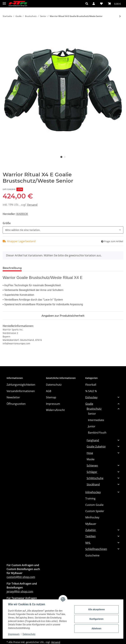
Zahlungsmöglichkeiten (21, 385)
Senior (92, 414)
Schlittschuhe (95, 478)
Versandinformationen (21, 391)
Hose (90, 453)
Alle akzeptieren (96, 609)
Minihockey (92, 517)
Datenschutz (54, 385)
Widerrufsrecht (55, 410)
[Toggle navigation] (4, 2)
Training (90, 498)
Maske (91, 459)
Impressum (53, 404)
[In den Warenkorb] (5, 27)
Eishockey (91, 397)
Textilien (90, 536)
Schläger (92, 472)
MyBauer (91, 524)
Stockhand (93, 484)
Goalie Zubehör (96, 447)
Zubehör (91, 530)
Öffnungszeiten (16, 404)
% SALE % (91, 391)
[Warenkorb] (114, 4)
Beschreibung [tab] (12, 268)
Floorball (91, 385)
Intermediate (96, 420)
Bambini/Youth (97, 433)
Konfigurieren (96, 619)
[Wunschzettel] (101, 4)
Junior (92, 426)
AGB (49, 391)
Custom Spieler (95, 511)
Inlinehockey (93, 492)
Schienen (92, 466)
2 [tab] (65, 157)
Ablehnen (96, 629)
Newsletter (13, 397)
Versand (32, 205)
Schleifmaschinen (96, 549)
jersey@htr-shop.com (20, 591)
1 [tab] (61, 157)
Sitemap (51, 397)
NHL (88, 543)
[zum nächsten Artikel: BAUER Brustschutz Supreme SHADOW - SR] (120, 16)
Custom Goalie (94, 505)
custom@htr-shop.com (21, 577)
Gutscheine (92, 555)
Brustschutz (94, 409)
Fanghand (93, 440)
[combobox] (63, 230)
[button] (88, 4)
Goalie (89, 404)
